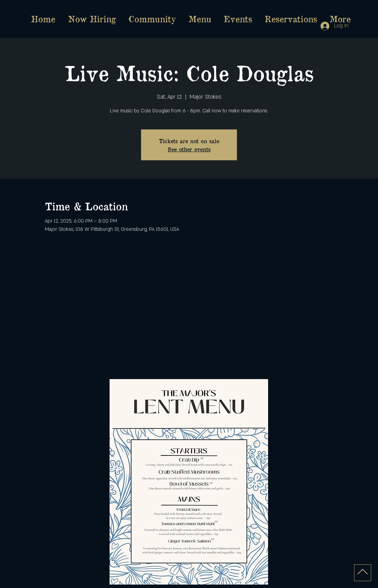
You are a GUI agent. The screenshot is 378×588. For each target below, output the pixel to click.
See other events (189, 149)
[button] (200, 19)
